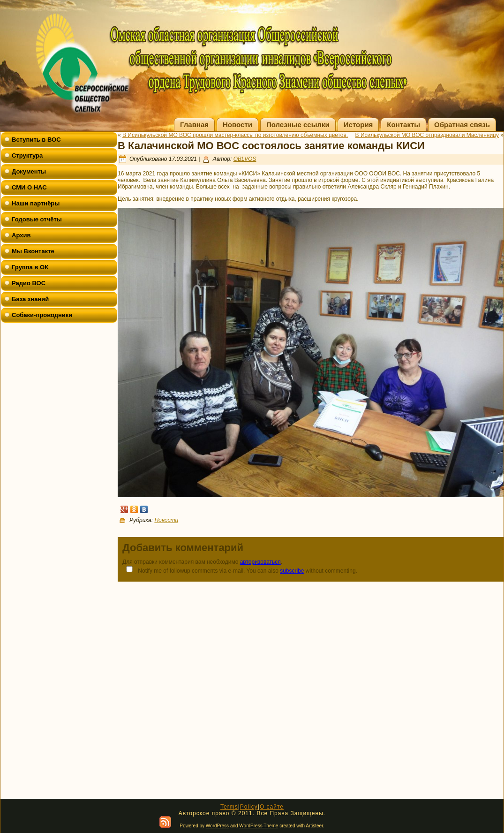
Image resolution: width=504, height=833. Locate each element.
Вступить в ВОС (36, 140)
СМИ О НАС (29, 187)
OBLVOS (245, 159)
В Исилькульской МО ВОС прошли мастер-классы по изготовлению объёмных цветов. (235, 135)
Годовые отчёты (37, 219)
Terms (229, 807)
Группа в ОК (30, 267)
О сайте (272, 807)
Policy (249, 807)
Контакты (403, 125)
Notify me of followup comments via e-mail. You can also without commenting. (240, 570)
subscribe (292, 571)
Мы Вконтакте (33, 251)
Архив (21, 235)
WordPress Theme (259, 826)
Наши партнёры (36, 203)
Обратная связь (462, 125)
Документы (29, 171)
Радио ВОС (29, 283)
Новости (237, 125)
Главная (194, 125)
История (358, 125)
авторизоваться (260, 562)
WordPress (217, 826)
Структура (27, 155)
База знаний (30, 299)
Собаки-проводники (42, 315)
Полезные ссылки (298, 125)
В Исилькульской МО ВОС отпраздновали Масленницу (427, 135)
